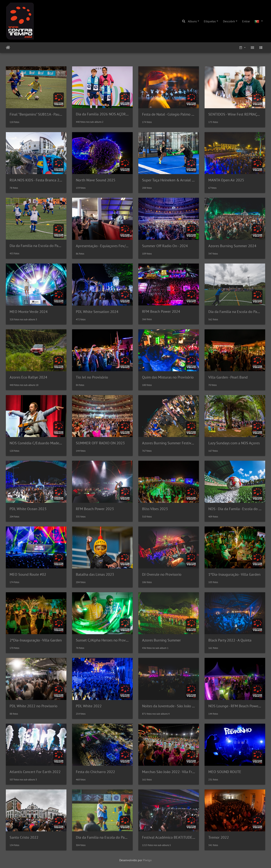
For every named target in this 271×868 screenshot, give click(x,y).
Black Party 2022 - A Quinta (230, 640)
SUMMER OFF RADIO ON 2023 (100, 443)
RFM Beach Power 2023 (95, 509)
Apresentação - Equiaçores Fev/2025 (105, 246)
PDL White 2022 (89, 706)
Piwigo (147, 860)
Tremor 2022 (219, 837)
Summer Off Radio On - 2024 (165, 246)
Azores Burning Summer (161, 640)
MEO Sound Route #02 (28, 574)
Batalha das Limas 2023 (95, 574)
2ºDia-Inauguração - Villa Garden (36, 640)
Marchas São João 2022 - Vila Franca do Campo (179, 772)
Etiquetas (210, 21)
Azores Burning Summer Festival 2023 (173, 443)
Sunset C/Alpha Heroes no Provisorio (105, 640)
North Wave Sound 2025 (96, 180)
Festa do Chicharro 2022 (95, 772)
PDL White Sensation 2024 (97, 312)
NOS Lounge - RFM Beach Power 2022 (239, 706)
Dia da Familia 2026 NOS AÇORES (103, 114)
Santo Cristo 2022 (24, 837)
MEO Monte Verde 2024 (29, 312)
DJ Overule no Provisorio (162, 574)
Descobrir (229, 21)
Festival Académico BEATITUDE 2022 (172, 837)
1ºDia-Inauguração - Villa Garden (234, 574)
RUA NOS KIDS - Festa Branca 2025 (38, 180)
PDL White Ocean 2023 (28, 509)
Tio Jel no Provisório (92, 377)
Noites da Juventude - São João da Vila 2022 (177, 706)
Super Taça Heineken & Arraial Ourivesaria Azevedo (183, 180)
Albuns (192, 21)
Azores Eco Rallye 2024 (28, 377)
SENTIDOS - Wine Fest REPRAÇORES (237, 114)
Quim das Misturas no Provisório (168, 377)
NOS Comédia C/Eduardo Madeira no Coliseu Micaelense (55, 443)
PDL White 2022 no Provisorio (33, 706)
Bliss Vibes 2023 (155, 509)
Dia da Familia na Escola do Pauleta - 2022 (110, 837)
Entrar (246, 21)
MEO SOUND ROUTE (225, 772)
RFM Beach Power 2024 (161, 311)
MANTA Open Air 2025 (226, 180)
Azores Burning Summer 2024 (232, 246)
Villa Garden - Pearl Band (228, 377)
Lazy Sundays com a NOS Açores (234, 443)
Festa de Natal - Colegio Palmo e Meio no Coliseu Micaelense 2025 (195, 114)
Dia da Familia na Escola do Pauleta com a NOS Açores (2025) (59, 246)
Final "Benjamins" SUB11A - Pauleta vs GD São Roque (52, 114)
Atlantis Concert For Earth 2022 (35, 772)
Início (8, 48)
